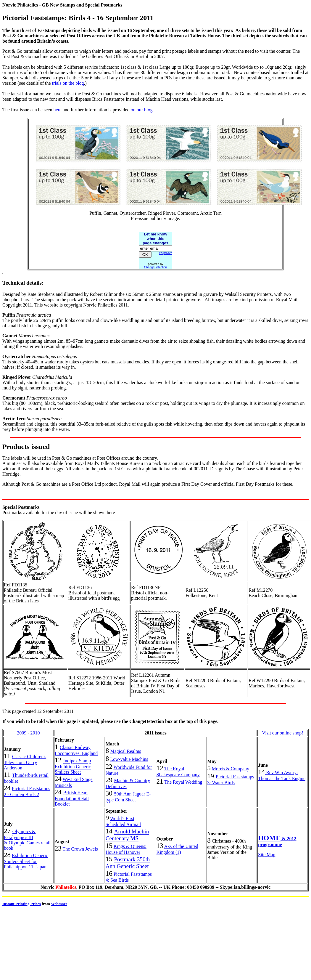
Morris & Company (231, 769)
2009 (22, 733)
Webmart (59, 904)
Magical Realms (125, 751)
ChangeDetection (155, 267)
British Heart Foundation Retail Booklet (72, 798)
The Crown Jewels (80, 849)
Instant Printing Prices (22, 904)
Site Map (267, 855)
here (57, 110)
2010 (35, 733)
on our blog (142, 110)
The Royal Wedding (183, 782)
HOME (269, 838)
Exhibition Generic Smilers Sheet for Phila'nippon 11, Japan (26, 861)
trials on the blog (68, 83)
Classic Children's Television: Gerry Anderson (25, 762)
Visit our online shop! (283, 733)
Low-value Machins (129, 759)
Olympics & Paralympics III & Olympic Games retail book (27, 840)
